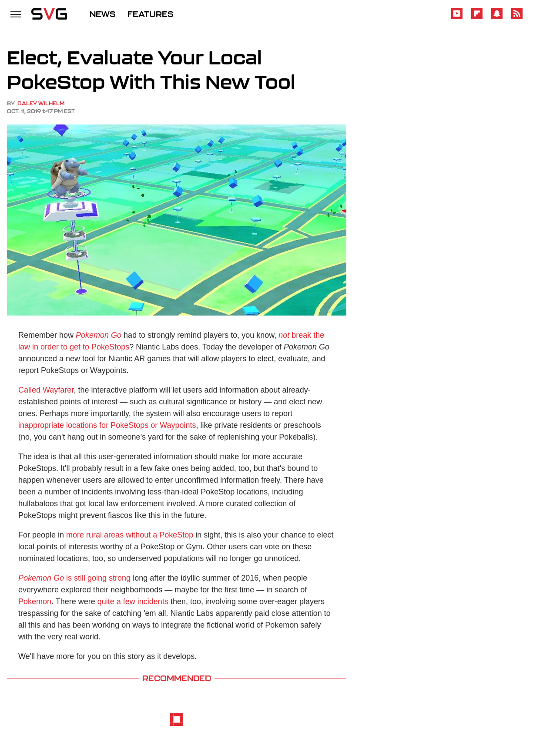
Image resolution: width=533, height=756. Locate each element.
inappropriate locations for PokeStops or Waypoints (107, 425)
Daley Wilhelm (41, 103)
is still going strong (74, 578)
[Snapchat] (497, 18)
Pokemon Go (99, 335)
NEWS (103, 14)
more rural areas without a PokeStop (130, 535)
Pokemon (35, 601)
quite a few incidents (133, 601)
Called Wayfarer (46, 390)
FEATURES (151, 14)
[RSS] (517, 18)
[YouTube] (457, 18)
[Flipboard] (477, 18)
